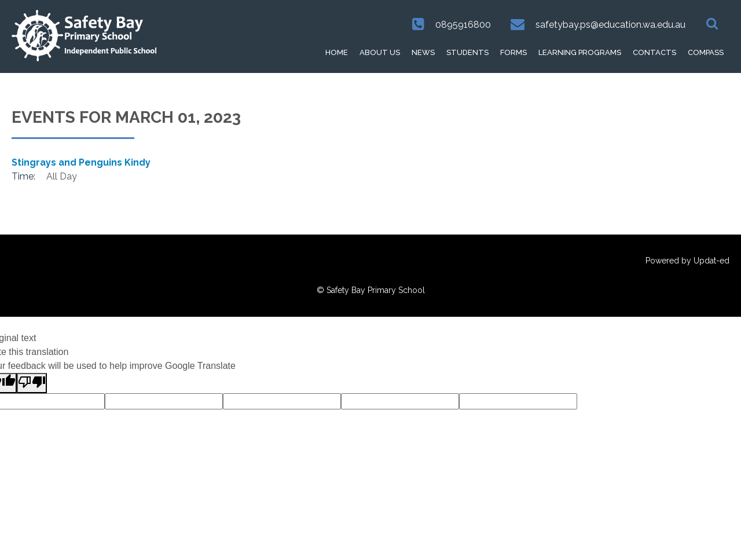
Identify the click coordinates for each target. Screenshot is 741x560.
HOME (337, 52)
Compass (706, 52)
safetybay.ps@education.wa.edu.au (610, 25)
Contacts (654, 52)
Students (467, 52)
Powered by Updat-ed (687, 261)
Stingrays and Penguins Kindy (81, 162)
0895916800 (463, 25)
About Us (380, 52)
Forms (513, 52)
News (423, 52)
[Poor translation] (32, 383)
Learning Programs (580, 52)
